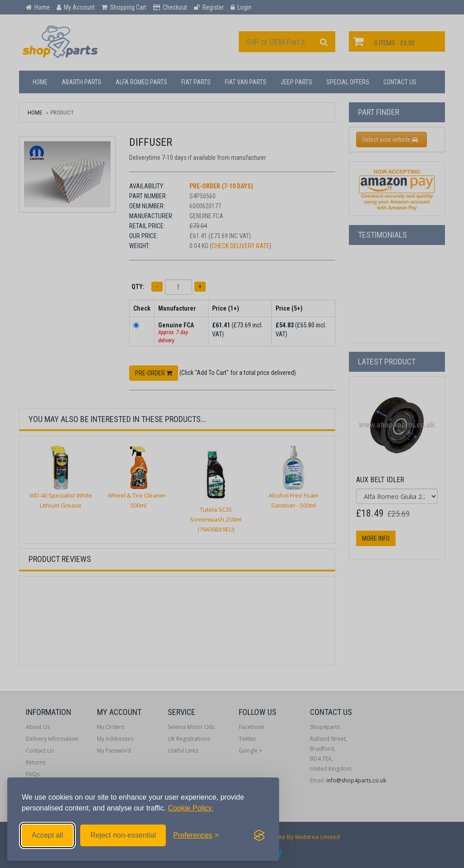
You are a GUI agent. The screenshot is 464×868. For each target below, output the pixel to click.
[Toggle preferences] (196, 835)
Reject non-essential (123, 835)
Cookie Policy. (191, 808)
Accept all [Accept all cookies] (47, 835)
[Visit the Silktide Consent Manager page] (259, 835)
